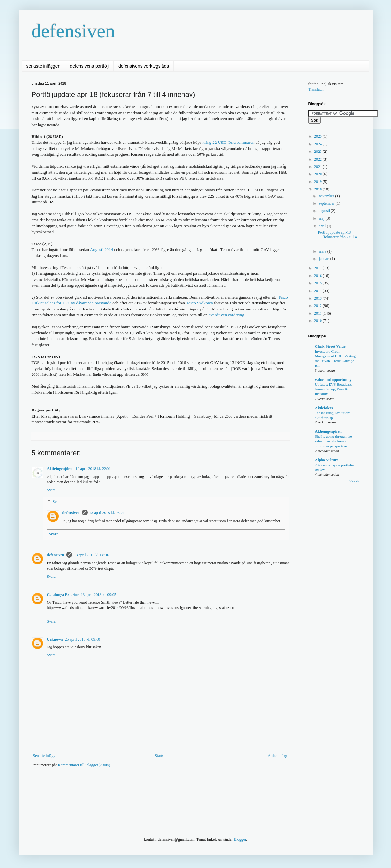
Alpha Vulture (327, 460)
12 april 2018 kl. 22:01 (93, 469)
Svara (51, 490)
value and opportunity (333, 380)
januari (324, 259)
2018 (318, 189)
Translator (316, 89)
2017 (318, 268)
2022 (318, 159)
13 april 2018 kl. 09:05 (98, 595)
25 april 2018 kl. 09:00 (83, 639)
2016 (318, 276)
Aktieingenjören (60, 469)
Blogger (240, 839)
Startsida (162, 756)
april (323, 226)
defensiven (73, 31)
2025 (318, 136)
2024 (318, 144)
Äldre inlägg (277, 756)
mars (323, 251)
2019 (318, 182)
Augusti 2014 (102, 249)
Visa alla (354, 481)
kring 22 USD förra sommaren (228, 142)
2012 (318, 306)
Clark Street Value (330, 346)
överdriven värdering (226, 315)
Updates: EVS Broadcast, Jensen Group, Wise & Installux (334, 389)
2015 (318, 283)
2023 (318, 152)
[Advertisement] (149, 792)
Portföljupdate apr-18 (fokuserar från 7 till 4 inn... (337, 237)
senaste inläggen (43, 66)
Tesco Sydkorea (200, 303)
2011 (318, 313)
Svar (56, 502)
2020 (318, 174)
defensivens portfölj (89, 66)
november (327, 196)
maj (322, 218)
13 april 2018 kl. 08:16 (92, 555)
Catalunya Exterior (63, 595)
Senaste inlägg (44, 756)
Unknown (55, 639)
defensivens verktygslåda (144, 66)
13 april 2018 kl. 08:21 (107, 513)
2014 (318, 291)
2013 (318, 298)
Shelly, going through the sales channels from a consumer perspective (334, 441)
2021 (318, 167)
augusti (325, 211)
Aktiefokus (324, 408)
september (327, 203)
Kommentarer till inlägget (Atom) (84, 765)
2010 (318, 321)
